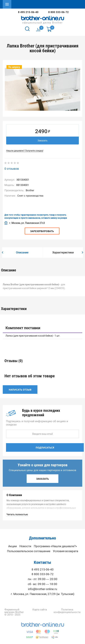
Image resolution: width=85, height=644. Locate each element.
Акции (13, 546)
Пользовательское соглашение (29, 551)
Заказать (43, 141)
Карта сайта (40, 610)
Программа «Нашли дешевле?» (55, 546)
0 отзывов (12, 169)
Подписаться (45, 448)
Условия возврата (66, 551)
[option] (42, 89)
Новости (25, 546)
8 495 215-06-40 (28, 12)
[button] (2, 253)
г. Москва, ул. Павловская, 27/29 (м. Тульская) (43, 594)
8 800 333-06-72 (58, 12)
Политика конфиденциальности (67, 611)
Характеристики (63, 253)
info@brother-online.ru (42, 589)
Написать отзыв (20, 390)
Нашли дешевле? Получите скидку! (25, 151)
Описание (22, 253)
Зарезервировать (42, 231)
